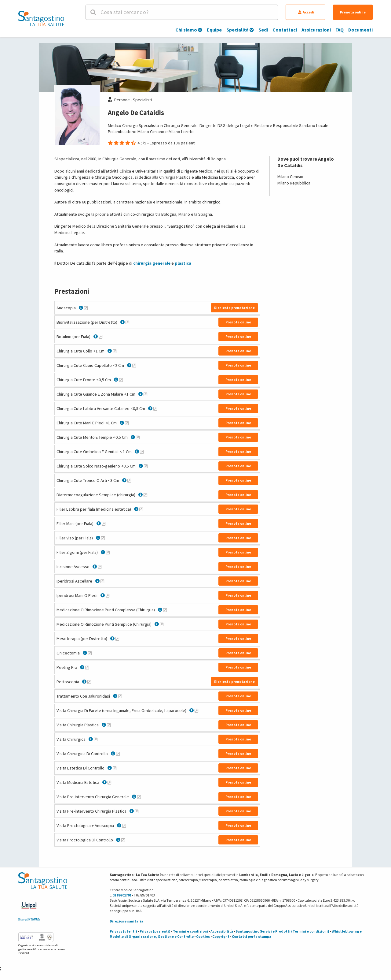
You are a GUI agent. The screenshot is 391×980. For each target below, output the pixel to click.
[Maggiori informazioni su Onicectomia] (90, 653)
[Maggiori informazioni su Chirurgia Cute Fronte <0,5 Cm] (121, 380)
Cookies (203, 936)
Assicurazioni (316, 30)
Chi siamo (189, 30)
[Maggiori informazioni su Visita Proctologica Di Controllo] (123, 840)
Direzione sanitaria (126, 921)
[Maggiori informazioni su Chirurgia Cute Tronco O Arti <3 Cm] (129, 480)
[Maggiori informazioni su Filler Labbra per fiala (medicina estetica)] (141, 509)
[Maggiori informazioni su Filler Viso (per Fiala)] (103, 538)
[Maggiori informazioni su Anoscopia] (86, 308)
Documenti (360, 30)
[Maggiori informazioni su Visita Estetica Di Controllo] (115, 768)
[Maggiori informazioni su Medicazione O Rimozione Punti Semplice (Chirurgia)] (162, 624)
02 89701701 (122, 895)
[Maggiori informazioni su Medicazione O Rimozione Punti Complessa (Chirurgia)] (165, 610)
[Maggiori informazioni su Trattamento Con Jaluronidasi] (120, 696)
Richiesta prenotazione (234, 308)
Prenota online (353, 12)
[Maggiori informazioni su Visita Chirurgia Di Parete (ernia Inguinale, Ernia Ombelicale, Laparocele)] (196, 710)
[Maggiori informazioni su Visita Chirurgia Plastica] (109, 725)
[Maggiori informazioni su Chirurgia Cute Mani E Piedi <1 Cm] (127, 423)
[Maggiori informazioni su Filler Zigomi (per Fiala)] (108, 552)
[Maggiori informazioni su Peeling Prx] (87, 667)
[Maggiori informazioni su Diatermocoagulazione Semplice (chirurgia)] (145, 495)
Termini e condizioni (190, 931)
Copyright (221, 936)
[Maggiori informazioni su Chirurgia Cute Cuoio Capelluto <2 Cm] (134, 365)
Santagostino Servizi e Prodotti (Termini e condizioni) (282, 931)
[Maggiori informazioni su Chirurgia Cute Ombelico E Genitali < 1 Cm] (142, 452)
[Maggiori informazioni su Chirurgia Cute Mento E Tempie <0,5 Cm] (138, 437)
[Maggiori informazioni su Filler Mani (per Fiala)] (104, 524)
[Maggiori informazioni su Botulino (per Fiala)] (100, 337)
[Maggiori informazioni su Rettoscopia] (89, 682)
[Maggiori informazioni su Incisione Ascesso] (100, 567)
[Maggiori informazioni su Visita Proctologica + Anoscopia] (124, 825)
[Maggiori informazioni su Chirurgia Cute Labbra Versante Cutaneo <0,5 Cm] (155, 408)
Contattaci (285, 30)
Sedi (263, 30)
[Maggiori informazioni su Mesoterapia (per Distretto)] (117, 639)
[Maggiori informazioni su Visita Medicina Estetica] (109, 782)
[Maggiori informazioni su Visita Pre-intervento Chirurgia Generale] (139, 797)
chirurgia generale (152, 263)
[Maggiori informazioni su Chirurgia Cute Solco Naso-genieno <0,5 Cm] (146, 466)
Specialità (240, 30)
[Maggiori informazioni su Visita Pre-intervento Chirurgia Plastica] (137, 811)
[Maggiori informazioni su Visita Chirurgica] (96, 739)
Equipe (214, 30)
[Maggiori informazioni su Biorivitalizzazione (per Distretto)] (127, 322)
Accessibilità (222, 931)
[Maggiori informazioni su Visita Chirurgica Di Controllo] (118, 754)
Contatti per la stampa (252, 936)
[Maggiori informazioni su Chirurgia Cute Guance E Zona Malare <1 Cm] (145, 394)
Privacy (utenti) (123, 931)
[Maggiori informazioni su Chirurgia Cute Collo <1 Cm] (115, 351)
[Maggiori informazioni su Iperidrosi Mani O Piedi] (108, 595)
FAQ (340, 30)
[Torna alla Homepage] (41, 18)
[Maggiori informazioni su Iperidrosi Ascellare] (102, 581)
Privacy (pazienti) (155, 931)
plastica (183, 263)
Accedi (306, 12)
